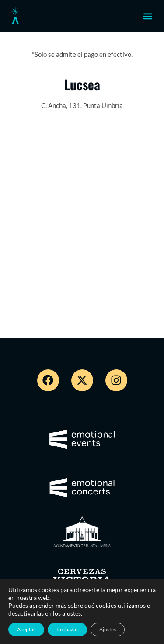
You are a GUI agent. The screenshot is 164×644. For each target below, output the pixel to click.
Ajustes (108, 629)
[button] (148, 16)
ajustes (72, 613)
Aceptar (26, 629)
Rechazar (67, 629)
